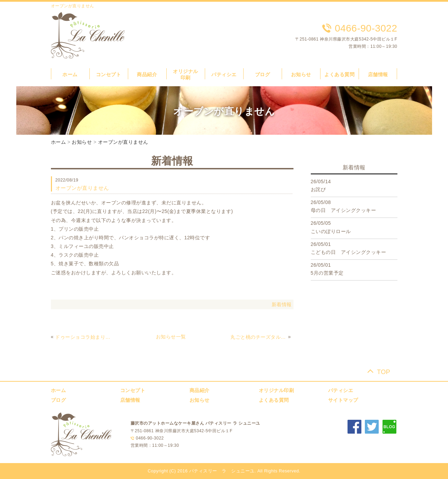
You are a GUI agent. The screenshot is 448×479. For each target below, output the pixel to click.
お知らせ (301, 74)
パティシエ (224, 74)
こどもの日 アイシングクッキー (349, 252)
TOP (384, 372)
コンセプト (109, 74)
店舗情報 (378, 74)
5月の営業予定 (327, 273)
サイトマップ (343, 400)
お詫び (318, 189)
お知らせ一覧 (171, 337)
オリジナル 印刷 (188, 74)
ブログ (263, 74)
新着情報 (282, 304)
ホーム (70, 74)
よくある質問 (339, 74)
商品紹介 (147, 74)
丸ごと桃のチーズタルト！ (258, 337)
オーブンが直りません (123, 142)
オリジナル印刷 (276, 390)
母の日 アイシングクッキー (344, 210)
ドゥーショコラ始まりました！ (83, 337)
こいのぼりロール (331, 231)
